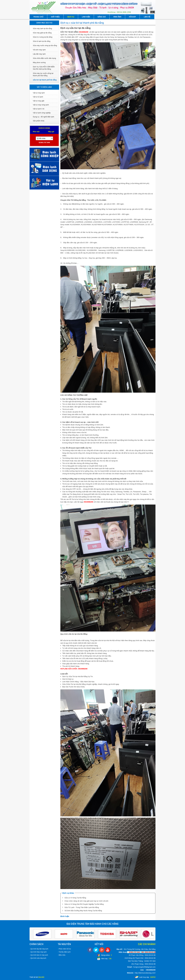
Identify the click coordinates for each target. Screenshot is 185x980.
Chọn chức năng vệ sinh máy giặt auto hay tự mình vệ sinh (86, 901)
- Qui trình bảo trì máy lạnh (39, 955)
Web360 (41, 977)
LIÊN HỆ (147, 17)
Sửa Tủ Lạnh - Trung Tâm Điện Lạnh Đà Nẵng (82, 907)
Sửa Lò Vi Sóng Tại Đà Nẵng (75, 898)
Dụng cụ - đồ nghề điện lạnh (43, 117)
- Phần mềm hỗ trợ (64, 949)
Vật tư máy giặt (39, 101)
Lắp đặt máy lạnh (39, 54)
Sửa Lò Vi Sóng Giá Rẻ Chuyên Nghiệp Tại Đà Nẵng (84, 904)
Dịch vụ (64, 23)
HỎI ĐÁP (132, 17)
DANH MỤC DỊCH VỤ (44, 23)
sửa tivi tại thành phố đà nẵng (45, 80)
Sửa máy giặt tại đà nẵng (42, 33)
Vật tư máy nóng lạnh (41, 105)
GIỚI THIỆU (55, 17)
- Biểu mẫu (62, 955)
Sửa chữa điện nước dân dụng (44, 58)
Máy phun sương (39, 62)
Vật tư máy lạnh (39, 93)
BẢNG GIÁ (102, 17)
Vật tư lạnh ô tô (39, 109)
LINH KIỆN (86, 17)
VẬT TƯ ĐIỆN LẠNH (44, 87)
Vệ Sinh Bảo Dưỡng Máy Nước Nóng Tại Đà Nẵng (83, 911)
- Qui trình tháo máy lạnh (38, 952)
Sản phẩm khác (39, 121)
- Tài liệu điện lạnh (64, 952)
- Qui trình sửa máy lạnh (38, 958)
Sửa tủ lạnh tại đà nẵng (42, 41)
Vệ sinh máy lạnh (39, 50)
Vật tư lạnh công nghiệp (42, 113)
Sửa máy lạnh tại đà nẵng (42, 28)
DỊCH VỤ (71, 17)
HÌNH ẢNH (117, 17)
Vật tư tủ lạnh (38, 97)
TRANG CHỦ (38, 17)
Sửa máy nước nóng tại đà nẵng (45, 45)
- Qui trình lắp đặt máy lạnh (39, 949)
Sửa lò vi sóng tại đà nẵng (43, 37)
